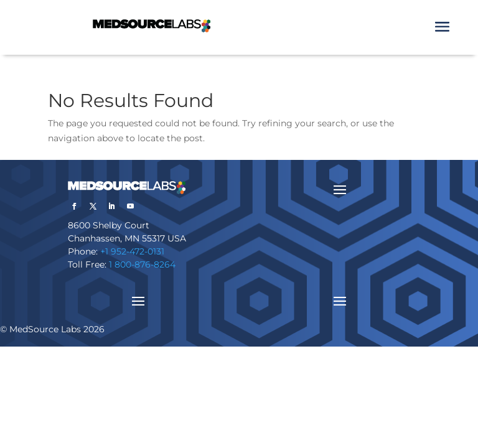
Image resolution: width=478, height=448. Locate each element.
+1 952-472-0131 (132, 251)
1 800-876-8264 (142, 264)
